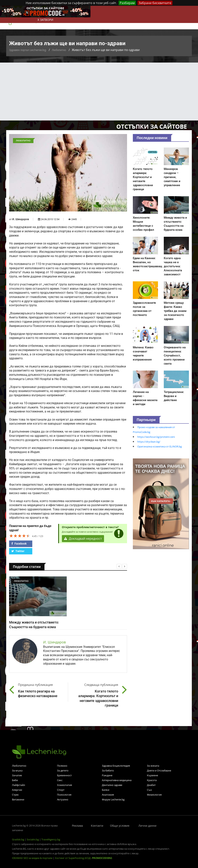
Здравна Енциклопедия (116, 766)
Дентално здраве (112, 785)
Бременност (64, 775)
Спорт (61, 790)
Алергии (17, 790)
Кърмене (152, 775)
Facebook (19, 544)
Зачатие (17, 775)
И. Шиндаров (21, 219)
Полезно (62, 766)
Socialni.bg (33, 839)
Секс (60, 780)
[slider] (20, 536)
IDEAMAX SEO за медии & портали (32, 858)
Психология (64, 795)
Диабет (151, 785)
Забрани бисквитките (155, 3)
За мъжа (17, 770)
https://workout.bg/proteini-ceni (156, 437)
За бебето (108, 770)
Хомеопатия (64, 785)
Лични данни (147, 826)
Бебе (15, 780)
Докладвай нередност (83, 539)
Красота (152, 780)
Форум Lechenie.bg (113, 799)
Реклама (77, 826)
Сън (149, 790)
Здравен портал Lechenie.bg (28, 50)
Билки (106, 790)
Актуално (63, 799)
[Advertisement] (99, 92)
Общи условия (120, 826)
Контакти (97, 826)
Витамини (18, 799)
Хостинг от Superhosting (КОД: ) (84, 858)
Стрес (15, 795)
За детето (63, 770)
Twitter (18, 551)
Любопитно (59, 50)
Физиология (154, 795)
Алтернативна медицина (117, 780)
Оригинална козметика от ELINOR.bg (160, 446)
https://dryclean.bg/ (149, 442)
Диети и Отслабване (159, 770)
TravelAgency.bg (51, 839)
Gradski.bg (18, 839)
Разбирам (127, 3)
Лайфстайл (18, 785)
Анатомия (108, 795)
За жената (153, 766)
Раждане (107, 775)
